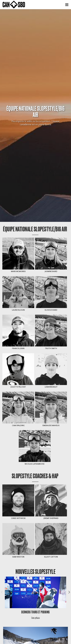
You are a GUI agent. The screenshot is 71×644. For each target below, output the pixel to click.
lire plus (35, 618)
